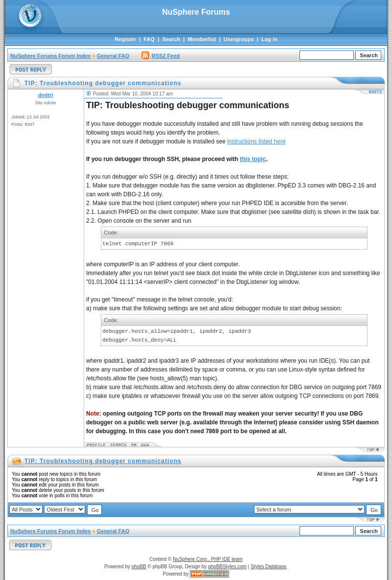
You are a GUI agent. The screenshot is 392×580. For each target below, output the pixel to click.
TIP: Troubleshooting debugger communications (103, 461)
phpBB (139, 567)
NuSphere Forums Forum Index (50, 56)
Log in (269, 39)
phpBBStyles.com (227, 567)
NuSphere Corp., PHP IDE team (208, 559)
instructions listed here (256, 141)
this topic (253, 159)
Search (171, 39)
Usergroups (239, 39)
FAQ (149, 39)
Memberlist (202, 39)
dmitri (46, 95)
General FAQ (113, 56)
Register (125, 39)
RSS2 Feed (161, 56)
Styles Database (268, 567)
